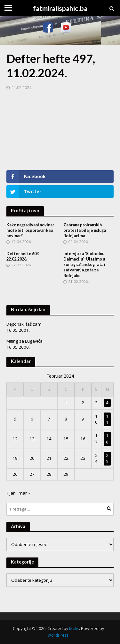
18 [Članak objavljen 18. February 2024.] (107, 439)
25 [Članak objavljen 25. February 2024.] (107, 458)
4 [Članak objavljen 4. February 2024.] (107, 403)
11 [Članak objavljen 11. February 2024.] (107, 419)
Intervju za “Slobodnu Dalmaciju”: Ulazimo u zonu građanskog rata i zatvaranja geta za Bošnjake (84, 265)
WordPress (58, 635)
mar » (24, 493)
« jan (11, 493)
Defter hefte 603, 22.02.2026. (23, 256)
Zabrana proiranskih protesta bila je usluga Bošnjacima (85, 230)
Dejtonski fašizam (24, 324)
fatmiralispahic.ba (60, 8)
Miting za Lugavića (24, 341)
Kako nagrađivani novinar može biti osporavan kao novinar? (30, 230)
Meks (74, 629)
